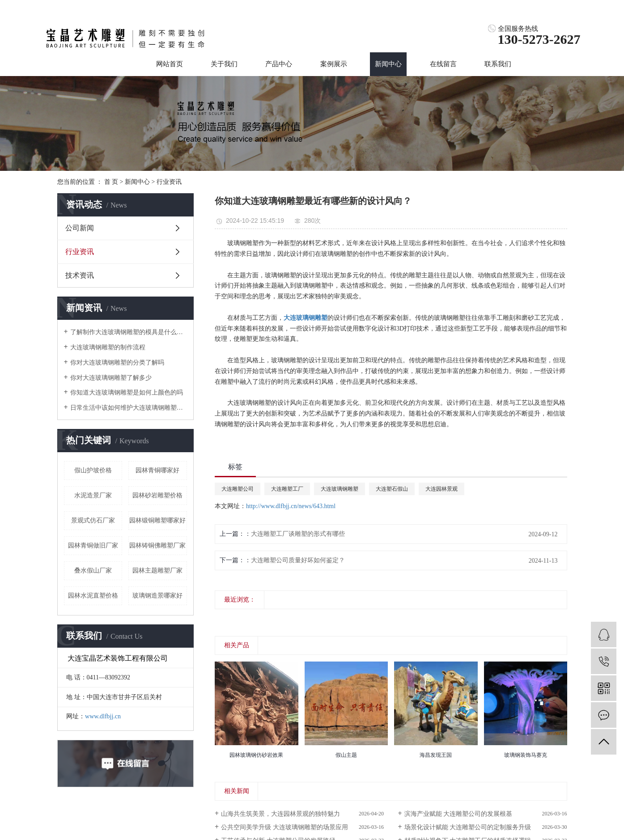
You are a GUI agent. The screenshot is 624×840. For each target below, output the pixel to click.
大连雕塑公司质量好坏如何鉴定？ (298, 560)
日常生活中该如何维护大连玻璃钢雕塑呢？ (129, 408)
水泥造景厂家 (93, 495)
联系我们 (498, 64)
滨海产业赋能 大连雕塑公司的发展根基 (458, 814)
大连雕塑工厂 (287, 489)
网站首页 (170, 64)
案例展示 (334, 64)
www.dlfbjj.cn (103, 716)
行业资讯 (169, 182)
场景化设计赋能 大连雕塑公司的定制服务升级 (468, 827)
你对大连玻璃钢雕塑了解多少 (111, 378)
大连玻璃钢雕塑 (340, 489)
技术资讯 (80, 275)
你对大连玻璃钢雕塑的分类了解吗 (117, 363)
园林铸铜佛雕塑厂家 (157, 545)
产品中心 (279, 64)
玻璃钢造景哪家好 (157, 596)
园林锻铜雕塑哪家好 (157, 520)
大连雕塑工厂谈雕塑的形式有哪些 (298, 534)
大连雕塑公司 (238, 489)
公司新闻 (80, 228)
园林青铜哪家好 (157, 470)
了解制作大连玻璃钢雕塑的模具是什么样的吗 (129, 332)
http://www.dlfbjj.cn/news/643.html (291, 506)
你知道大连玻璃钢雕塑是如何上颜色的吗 (127, 392)
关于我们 (224, 64)
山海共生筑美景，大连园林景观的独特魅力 (280, 814)
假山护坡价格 (93, 470)
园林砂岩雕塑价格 (157, 495)
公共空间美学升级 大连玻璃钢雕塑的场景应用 (284, 827)
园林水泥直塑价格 (93, 596)
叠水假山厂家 (93, 571)
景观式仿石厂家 (93, 520)
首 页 (111, 182)
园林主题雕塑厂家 (157, 571)
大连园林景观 (441, 489)
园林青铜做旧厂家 (93, 545)
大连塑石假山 (392, 489)
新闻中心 (388, 64)
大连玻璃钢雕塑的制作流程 (108, 347)
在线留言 (443, 64)
